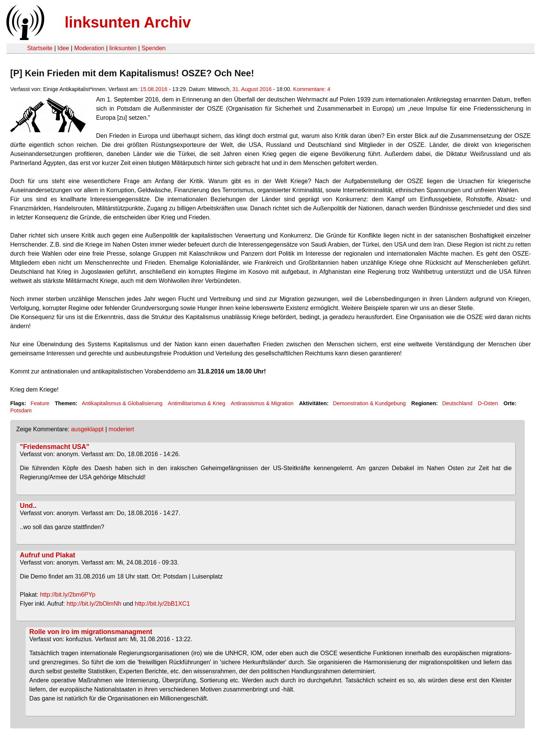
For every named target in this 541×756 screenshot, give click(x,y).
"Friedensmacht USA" (55, 447)
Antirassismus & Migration (262, 403)
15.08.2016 (154, 89)
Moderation (89, 48)
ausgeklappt (87, 429)
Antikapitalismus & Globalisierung (122, 403)
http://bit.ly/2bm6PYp (68, 595)
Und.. (28, 506)
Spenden (153, 48)
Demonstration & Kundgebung (369, 403)
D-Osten (488, 403)
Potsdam (21, 410)
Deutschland (457, 403)
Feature (40, 403)
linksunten (123, 48)
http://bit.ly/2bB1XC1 (162, 604)
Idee (63, 48)
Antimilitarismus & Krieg (196, 403)
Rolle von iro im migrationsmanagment (91, 632)
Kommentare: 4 (312, 89)
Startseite (40, 48)
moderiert (121, 429)
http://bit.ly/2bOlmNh (94, 604)
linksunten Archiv (128, 22)
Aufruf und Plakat (48, 555)
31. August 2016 (252, 89)
